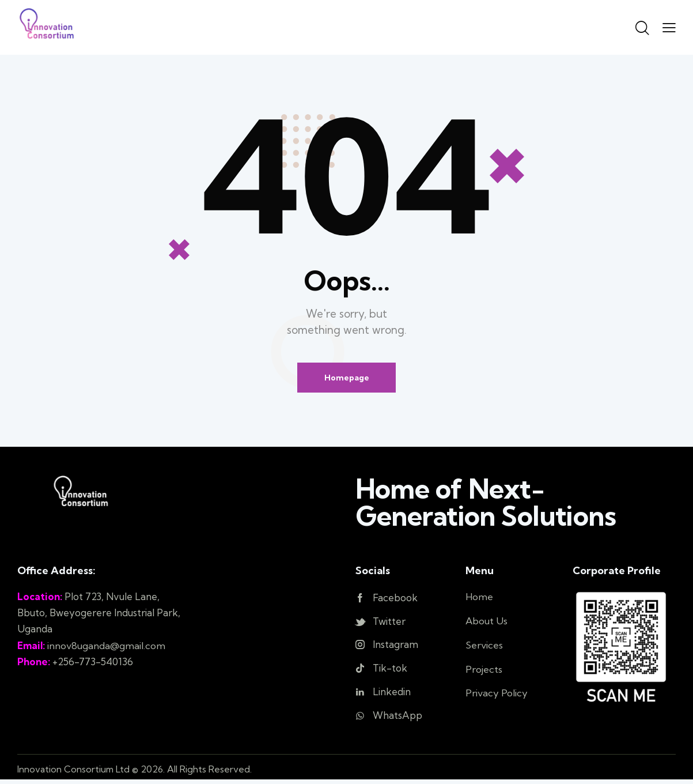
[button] (669, 27)
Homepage (347, 378)
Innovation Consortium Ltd (74, 773)
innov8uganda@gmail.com (107, 645)
